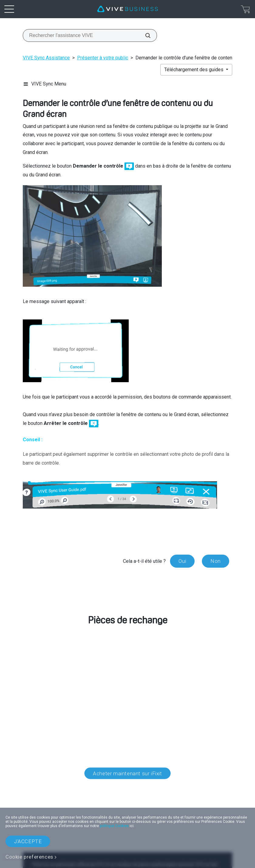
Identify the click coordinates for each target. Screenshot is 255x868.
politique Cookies (114, 826)
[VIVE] (127, 9)
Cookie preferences (29, 857)
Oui (182, 561)
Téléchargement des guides (194, 70)
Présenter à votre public (103, 58)
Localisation (127, 801)
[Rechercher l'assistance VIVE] (144, 35)
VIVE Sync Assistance (46, 58)
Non (216, 561)
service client (67, 681)
